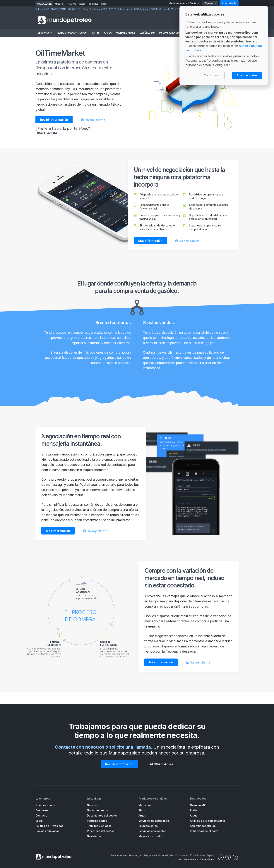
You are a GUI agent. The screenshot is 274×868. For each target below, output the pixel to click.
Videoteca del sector (100, 831)
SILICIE (72, 9)
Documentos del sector (102, 815)
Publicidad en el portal (205, 831)
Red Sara (83, 9)
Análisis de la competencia (207, 821)
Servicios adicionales (152, 831)
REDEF (82, 4)
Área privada (229, 3)
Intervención (125, 9)
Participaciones (97, 821)
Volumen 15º (42, 9)
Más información (150, 241)
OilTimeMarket (126, 33)
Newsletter (94, 836)
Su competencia (169, 33)
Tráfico (72, 4)
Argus (108, 33)
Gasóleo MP (147, 33)
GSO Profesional (160, 9)
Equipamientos (148, 826)
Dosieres (93, 4)
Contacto (195, 3)
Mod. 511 (176, 9)
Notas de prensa (98, 810)
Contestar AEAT (98, 9)
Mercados (145, 805)
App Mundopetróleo (203, 826)
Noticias (92, 805)
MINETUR (60, 4)
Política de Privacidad (49, 826)
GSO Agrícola (141, 9)
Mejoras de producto (152, 836)
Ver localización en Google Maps (197, 859)
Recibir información (54, 120)
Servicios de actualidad (154, 821)
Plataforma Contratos (71, 33)
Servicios (44, 33)
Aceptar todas (247, 75)
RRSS (104, 4)
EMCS (54, 9)
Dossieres (42, 810)
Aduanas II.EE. (44, 4)
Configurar (212, 75)
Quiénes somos (178, 3)
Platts (95, 33)
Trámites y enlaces (99, 826)
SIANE (63, 9)
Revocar (54, 831)
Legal (39, 821)
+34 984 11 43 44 (160, 764)
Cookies (41, 831)
